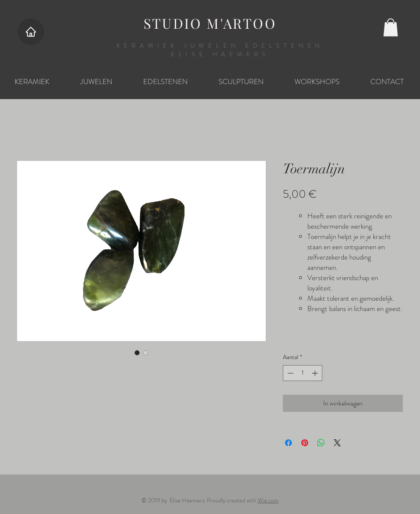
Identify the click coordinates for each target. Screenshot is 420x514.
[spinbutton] (303, 373)
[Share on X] (337, 443)
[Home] (31, 32)
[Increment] (316, 373)
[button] (391, 27)
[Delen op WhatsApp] (321, 443)
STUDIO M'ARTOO (210, 23)
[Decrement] (289, 373)
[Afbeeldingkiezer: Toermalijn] (137, 353)
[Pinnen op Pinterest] (305, 443)
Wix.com (268, 500)
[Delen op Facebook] (288, 443)
